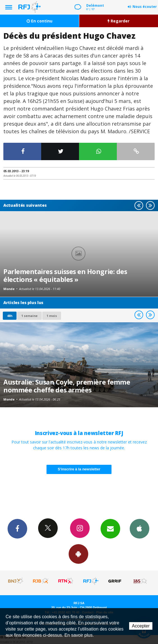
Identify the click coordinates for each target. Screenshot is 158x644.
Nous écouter (145, 7)
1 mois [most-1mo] (52, 316)
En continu (39, 21)
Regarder (118, 21)
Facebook (17, 528)
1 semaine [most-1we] (29, 316)
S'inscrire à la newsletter (79, 469)
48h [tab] (10, 316)
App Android (78, 554)
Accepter (141, 626)
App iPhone (140, 528)
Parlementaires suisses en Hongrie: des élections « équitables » (65, 275)
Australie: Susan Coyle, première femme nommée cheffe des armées (67, 386)
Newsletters (110, 528)
